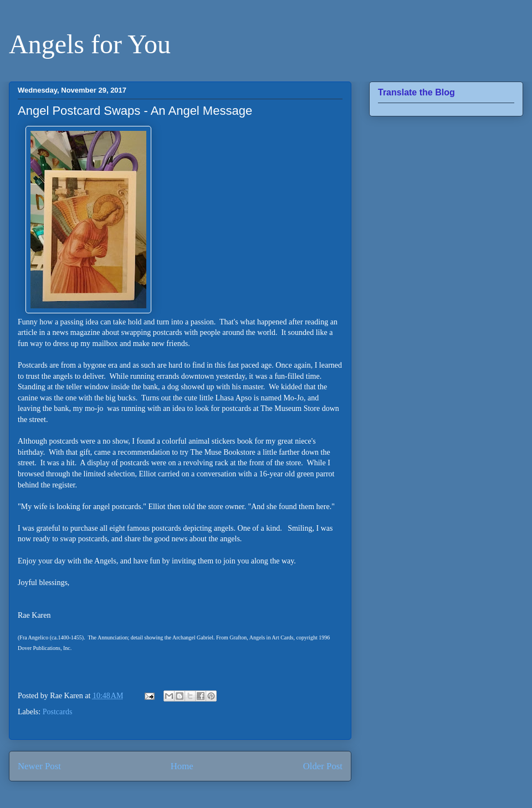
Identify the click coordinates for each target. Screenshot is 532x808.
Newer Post (39, 766)
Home (182, 766)
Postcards (58, 712)
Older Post (323, 766)
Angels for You (90, 44)
